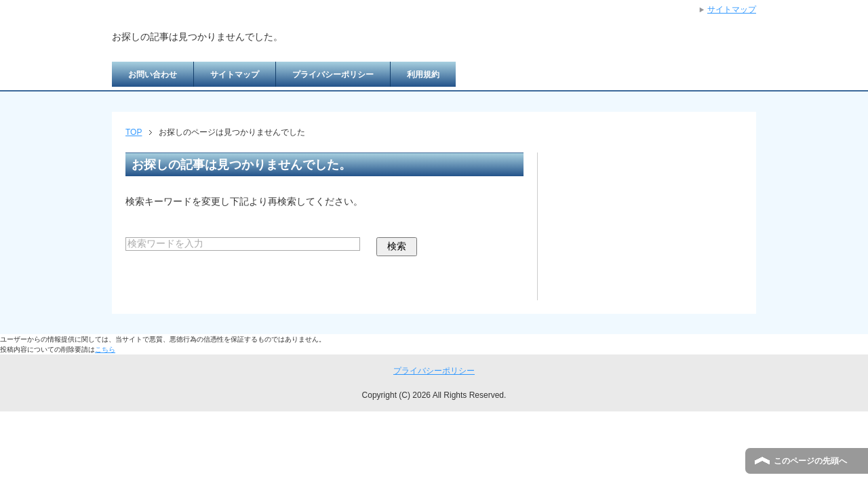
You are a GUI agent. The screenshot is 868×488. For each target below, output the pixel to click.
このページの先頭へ (810, 461)
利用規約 (423, 75)
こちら (105, 349)
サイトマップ (235, 75)
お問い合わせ (153, 75)
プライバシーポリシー (333, 75)
